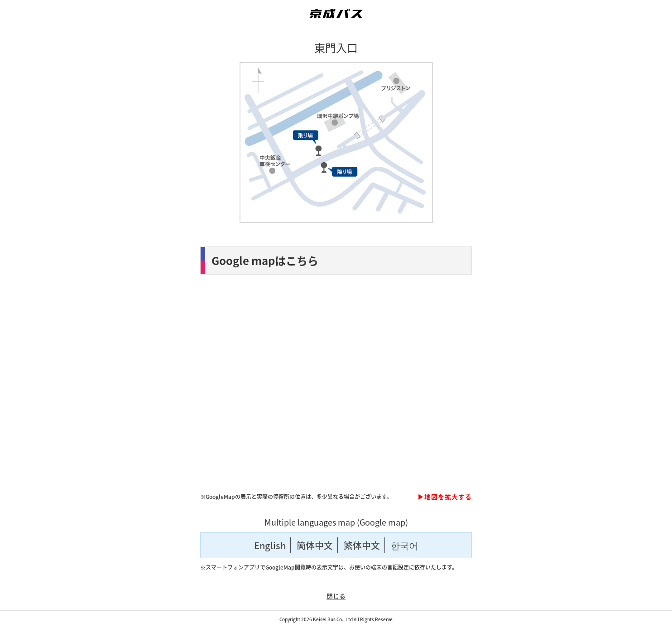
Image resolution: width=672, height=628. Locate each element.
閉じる (336, 596)
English (270, 545)
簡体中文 (315, 545)
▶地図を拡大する (445, 497)
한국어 (404, 545)
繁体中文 (362, 545)
